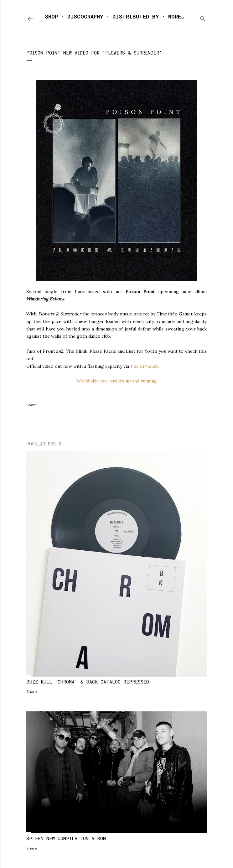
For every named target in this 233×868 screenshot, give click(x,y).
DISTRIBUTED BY (136, 16)
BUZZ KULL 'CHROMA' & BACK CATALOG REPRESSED (88, 682)
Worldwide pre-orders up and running (117, 381)
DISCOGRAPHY (85, 16)
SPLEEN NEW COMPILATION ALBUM (66, 838)
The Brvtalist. (145, 366)
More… (176, 16)
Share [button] (31, 405)
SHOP (52, 16)
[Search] (203, 17)
